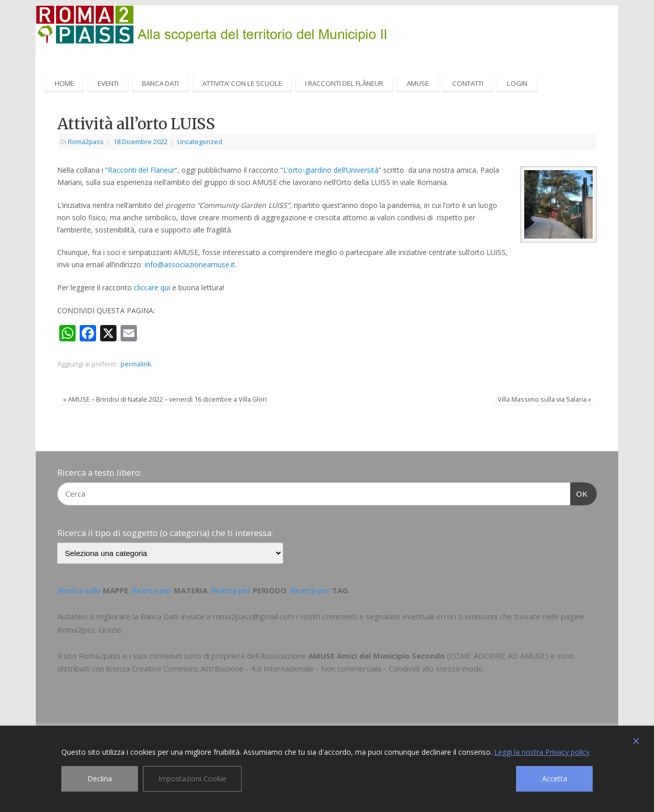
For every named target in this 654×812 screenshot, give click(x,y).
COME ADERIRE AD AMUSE (498, 656)
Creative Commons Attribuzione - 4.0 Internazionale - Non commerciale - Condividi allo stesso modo (307, 668)
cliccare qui (152, 287)
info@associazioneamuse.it (190, 264)
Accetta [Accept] (555, 779)
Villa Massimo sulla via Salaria (544, 399)
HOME (64, 83)
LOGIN (517, 83)
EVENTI (108, 83)
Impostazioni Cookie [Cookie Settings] (192, 779)
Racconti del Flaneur (141, 170)
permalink (136, 364)
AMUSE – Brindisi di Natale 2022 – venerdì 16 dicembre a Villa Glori (165, 399)
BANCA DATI (160, 83)
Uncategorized (200, 142)
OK (579, 493)
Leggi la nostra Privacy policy (542, 752)
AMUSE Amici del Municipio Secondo (377, 656)
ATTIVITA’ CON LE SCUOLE (242, 83)
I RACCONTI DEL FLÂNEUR (344, 83)
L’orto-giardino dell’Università (331, 170)
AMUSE (418, 83)
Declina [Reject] (100, 779)
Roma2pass (86, 142)
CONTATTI (468, 83)
